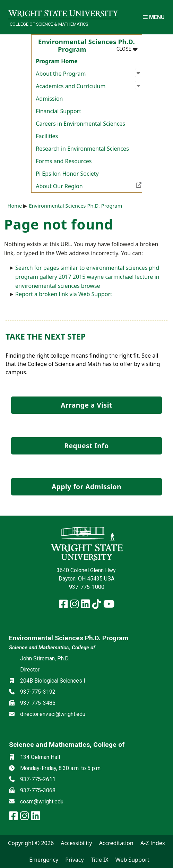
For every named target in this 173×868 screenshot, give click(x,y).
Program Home (57, 61)
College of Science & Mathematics (49, 24)
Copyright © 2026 (31, 843)
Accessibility (76, 843)
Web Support (132, 860)
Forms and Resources (64, 161)
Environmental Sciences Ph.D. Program (75, 206)
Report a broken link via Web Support (64, 294)
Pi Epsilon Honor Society (67, 174)
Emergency (44, 860)
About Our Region (89, 185)
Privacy (74, 860)
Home (15, 206)
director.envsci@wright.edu (53, 714)
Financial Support (58, 111)
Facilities (47, 136)
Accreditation (116, 843)
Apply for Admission (86, 487)
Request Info (86, 446)
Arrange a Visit (86, 405)
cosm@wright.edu (42, 802)
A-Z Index (153, 843)
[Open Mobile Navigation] (154, 17)
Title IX (100, 860)
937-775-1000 (87, 587)
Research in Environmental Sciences (82, 149)
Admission (49, 99)
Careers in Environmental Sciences (80, 124)
